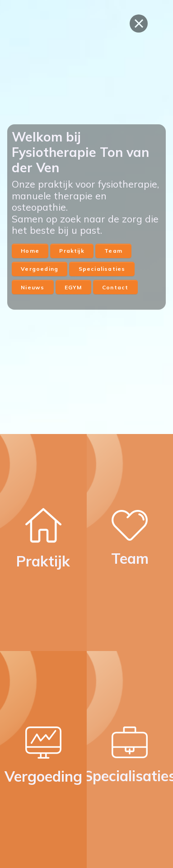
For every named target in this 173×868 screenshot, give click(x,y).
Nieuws (33, 287)
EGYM (73, 287)
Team (113, 251)
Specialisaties (102, 269)
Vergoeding (40, 269)
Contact (115, 287)
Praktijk (72, 251)
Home (30, 251)
